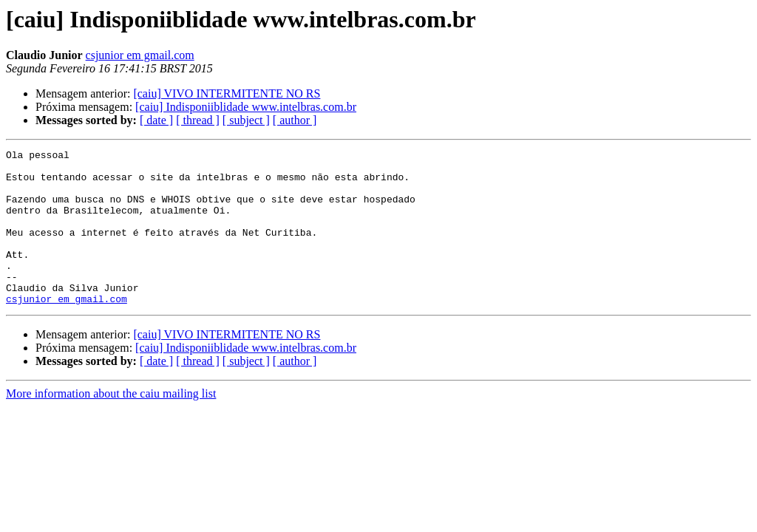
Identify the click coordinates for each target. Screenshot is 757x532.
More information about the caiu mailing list (111, 424)
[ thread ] (198, 120)
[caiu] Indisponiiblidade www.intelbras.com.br (246, 107)
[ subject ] (246, 120)
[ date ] (156, 120)
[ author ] (295, 120)
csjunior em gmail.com (140, 55)
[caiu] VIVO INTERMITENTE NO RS (227, 93)
